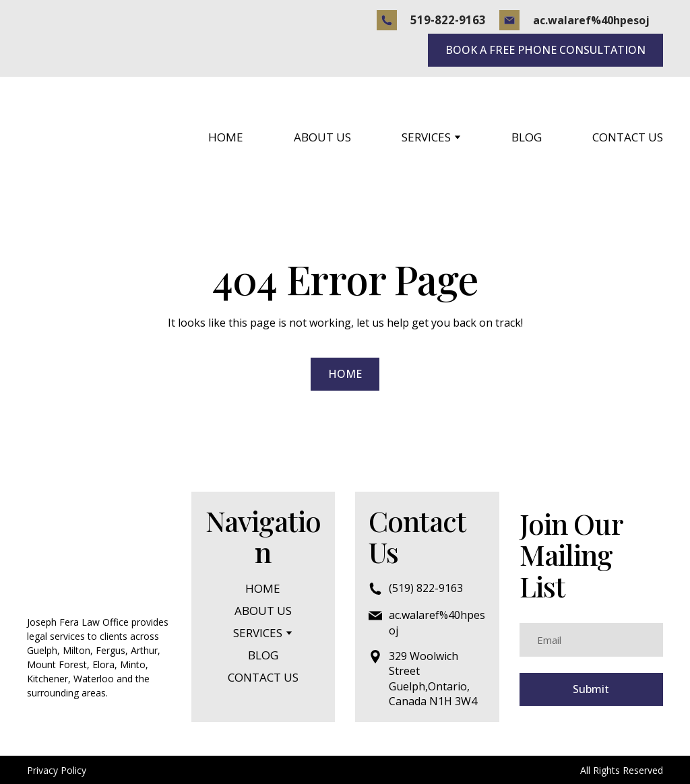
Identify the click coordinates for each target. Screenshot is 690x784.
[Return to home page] (83, 137)
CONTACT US (628, 137)
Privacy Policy (57, 770)
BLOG (527, 137)
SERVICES (426, 137)
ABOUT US (322, 137)
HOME (226, 137)
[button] (387, 20)
